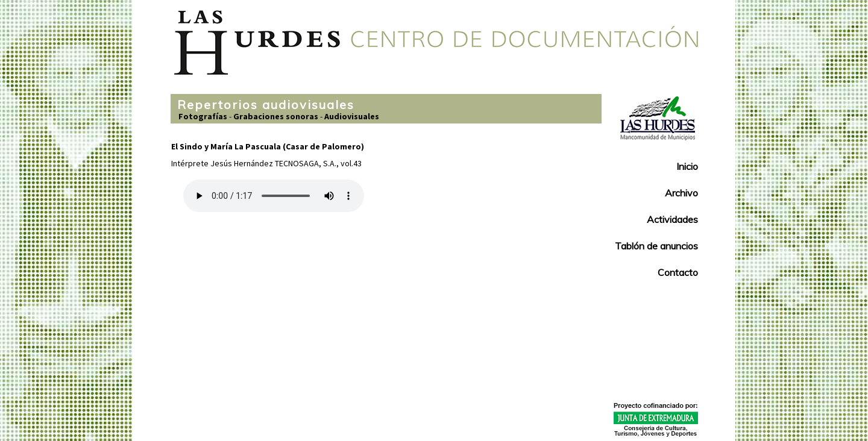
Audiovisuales (352, 116)
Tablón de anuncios (656, 246)
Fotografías (203, 116)
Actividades (672, 219)
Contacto (678, 272)
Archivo (681, 193)
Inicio (687, 166)
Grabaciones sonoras (276, 116)
